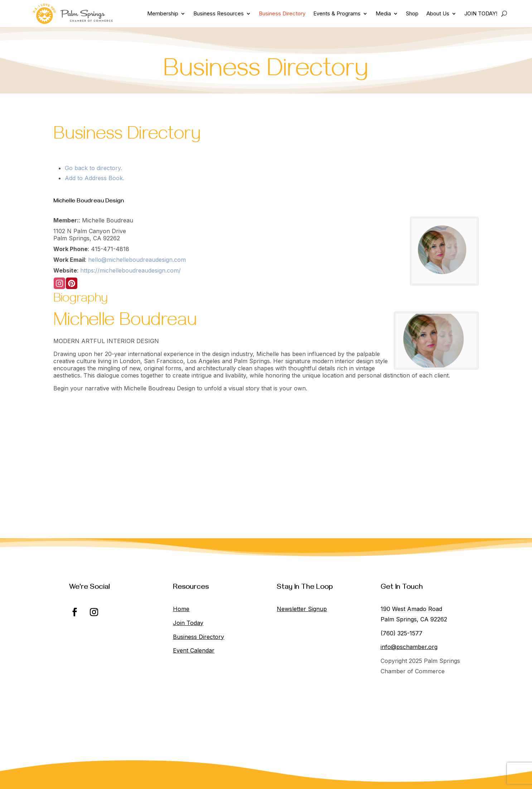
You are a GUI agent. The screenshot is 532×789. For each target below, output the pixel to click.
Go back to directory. (93, 168)
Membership (163, 13)
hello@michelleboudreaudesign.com (137, 260)
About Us (438, 13)
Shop (412, 13)
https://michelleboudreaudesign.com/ (130, 270)
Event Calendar (194, 650)
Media (383, 13)
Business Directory (282, 13)
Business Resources (219, 13)
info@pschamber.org (409, 647)
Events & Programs (337, 13)
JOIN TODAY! (481, 13)
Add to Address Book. (95, 178)
